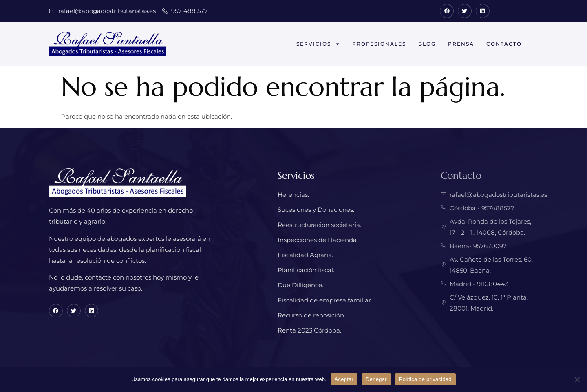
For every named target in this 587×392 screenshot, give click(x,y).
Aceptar (344, 379)
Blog (427, 44)
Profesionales (379, 44)
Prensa (461, 44)
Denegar (376, 379)
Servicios (318, 44)
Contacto (504, 44)
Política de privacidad (425, 379)
